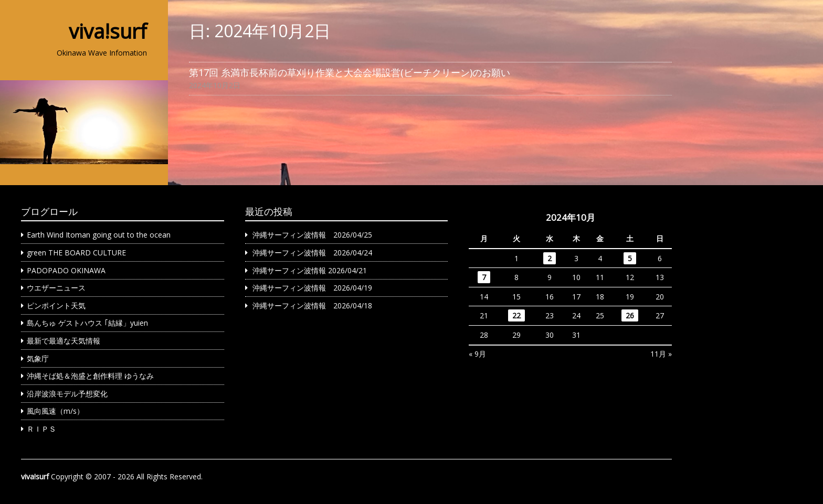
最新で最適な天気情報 (64, 341)
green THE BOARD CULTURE (76, 253)
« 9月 (477, 354)
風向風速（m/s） (55, 411)
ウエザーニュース (56, 288)
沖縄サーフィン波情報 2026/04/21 (310, 270)
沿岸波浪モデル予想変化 (67, 394)
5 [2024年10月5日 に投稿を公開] (630, 258)
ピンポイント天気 (56, 305)
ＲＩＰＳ (41, 429)
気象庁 (38, 358)
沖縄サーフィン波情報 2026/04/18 (312, 305)
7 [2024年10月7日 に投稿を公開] (484, 277)
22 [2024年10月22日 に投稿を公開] (516, 315)
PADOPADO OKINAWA (66, 270)
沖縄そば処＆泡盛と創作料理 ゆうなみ (90, 376)
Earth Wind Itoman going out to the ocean (99, 235)
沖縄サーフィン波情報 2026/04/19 (312, 288)
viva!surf (108, 31)
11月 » (661, 354)
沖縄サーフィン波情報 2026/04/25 (312, 235)
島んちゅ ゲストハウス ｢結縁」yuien (87, 323)
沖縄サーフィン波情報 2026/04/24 (312, 253)
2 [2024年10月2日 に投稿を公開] (550, 258)
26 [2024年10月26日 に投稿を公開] (630, 315)
